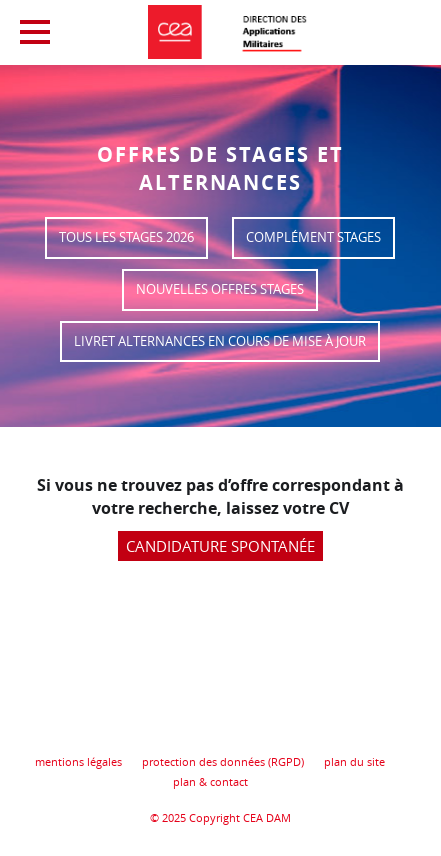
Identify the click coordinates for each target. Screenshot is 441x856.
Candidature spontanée (220, 546)
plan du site (354, 761)
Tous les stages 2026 (126, 237)
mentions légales (78, 761)
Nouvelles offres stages (220, 289)
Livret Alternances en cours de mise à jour (220, 341)
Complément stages (313, 237)
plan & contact (210, 781)
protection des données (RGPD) (223, 761)
